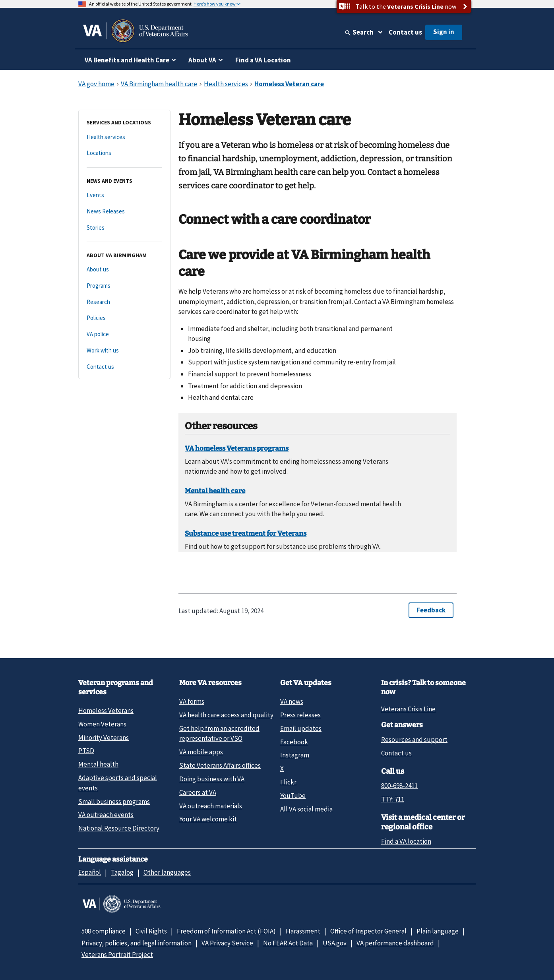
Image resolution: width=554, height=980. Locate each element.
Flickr (288, 782)
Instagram (295, 755)
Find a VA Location (263, 60)
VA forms (192, 701)
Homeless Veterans (106, 711)
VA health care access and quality (226, 715)
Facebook (294, 742)
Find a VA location (406, 841)
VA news (292, 701)
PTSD (86, 751)
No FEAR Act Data (288, 943)
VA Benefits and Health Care (127, 60)
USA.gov (335, 943)
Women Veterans (102, 724)
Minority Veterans (104, 738)
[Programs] (124, 286)
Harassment (303, 931)
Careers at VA (198, 792)
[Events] (124, 195)
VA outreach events (106, 815)
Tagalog (122, 872)
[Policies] (124, 318)
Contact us (405, 32)
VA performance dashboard (395, 943)
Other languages (167, 872)
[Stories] (124, 228)
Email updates (301, 728)
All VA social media (306, 809)
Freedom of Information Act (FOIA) (226, 931)
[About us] (124, 270)
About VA (202, 60)
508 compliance (104, 931)
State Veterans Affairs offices (220, 765)
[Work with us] (124, 351)
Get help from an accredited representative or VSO (219, 733)
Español (90, 872)
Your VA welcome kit (208, 819)
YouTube (293, 796)
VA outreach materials (211, 806)
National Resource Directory (119, 828)
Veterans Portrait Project (117, 955)
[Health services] (124, 137)
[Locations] (124, 153)
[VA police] (124, 334)
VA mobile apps (201, 752)
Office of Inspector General (368, 931)
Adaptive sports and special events (118, 783)
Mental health (98, 764)
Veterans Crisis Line (408, 709)
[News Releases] (124, 212)
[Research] (124, 302)
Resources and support (414, 740)
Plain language (438, 931)
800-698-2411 (399, 786)
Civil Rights (151, 931)
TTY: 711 (393, 799)
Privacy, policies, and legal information (137, 943)
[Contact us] (124, 367)
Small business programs (114, 802)
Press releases (300, 715)
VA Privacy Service (227, 943)
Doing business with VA (212, 779)
